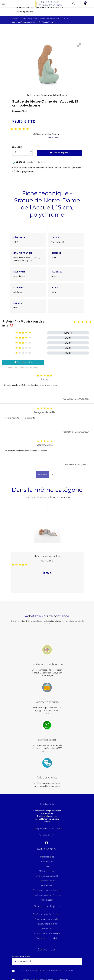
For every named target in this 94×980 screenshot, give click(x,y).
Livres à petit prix (24, 12)
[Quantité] (22, 152)
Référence (17, 111)
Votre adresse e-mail (21, 956)
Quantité (17, 147)
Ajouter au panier (59, 153)
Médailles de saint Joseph (50, 7)
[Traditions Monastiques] (49, 4)
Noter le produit (23, 362)
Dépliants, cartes (24, 7)
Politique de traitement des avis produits (23, 367)
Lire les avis (53, 137)
